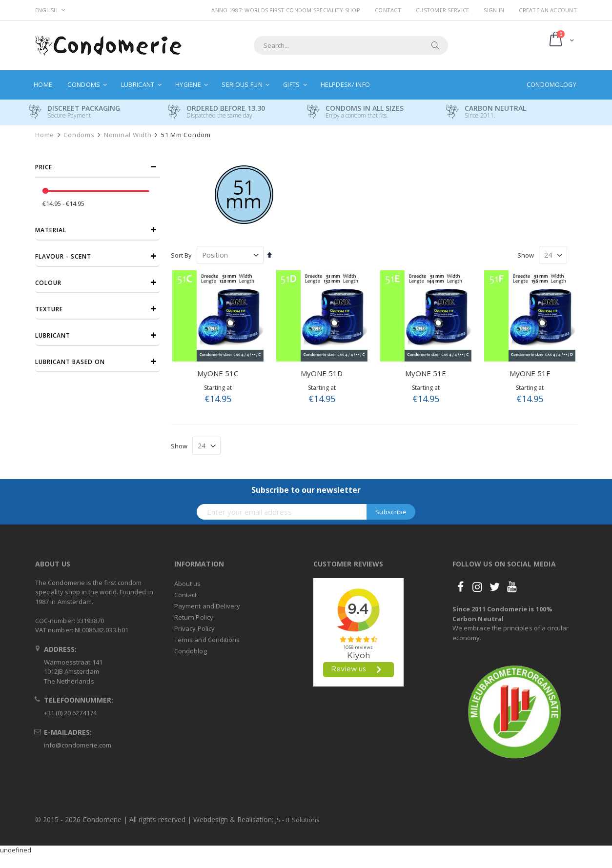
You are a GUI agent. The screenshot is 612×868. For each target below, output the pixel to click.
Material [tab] (51, 230)
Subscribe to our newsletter (306, 490)
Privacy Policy (194, 628)
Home (45, 135)
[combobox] (351, 45)
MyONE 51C (218, 373)
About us (188, 584)
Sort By (181, 255)
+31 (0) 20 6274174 (70, 713)
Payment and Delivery (207, 606)
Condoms (79, 135)
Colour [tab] (48, 283)
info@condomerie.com (78, 745)
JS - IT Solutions (297, 820)
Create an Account (548, 10)
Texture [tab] (49, 309)
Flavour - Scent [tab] (63, 256)
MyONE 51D (322, 373)
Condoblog (191, 651)
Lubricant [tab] (53, 335)
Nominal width (128, 135)
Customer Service (442, 10)
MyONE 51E (426, 373)
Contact (388, 10)
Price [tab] (44, 167)
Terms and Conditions (207, 640)
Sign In (494, 10)
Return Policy (194, 617)
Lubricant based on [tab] (70, 362)
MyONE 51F (530, 373)
